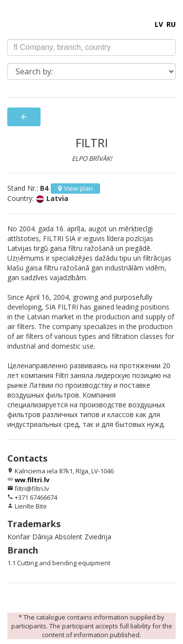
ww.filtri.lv (32, 480)
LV (159, 24)
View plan (75, 188)
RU (171, 24)
